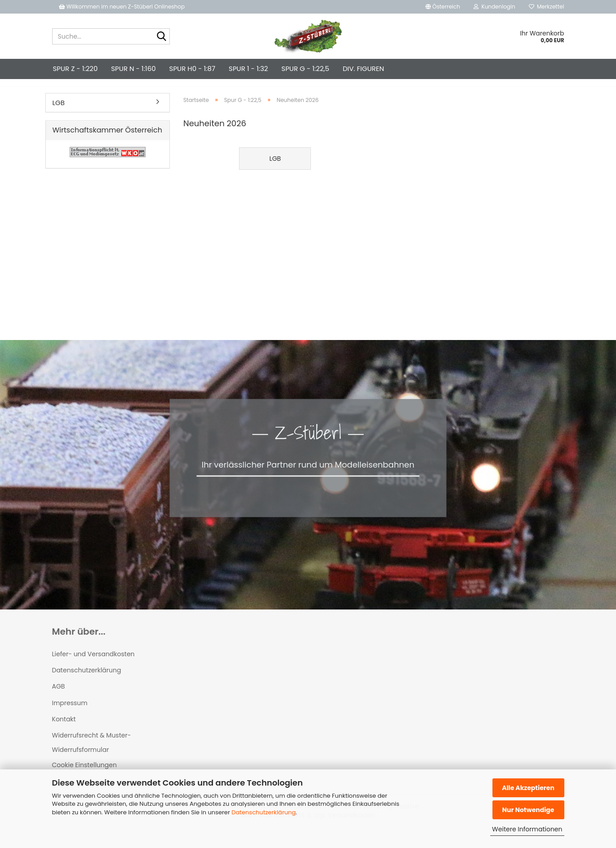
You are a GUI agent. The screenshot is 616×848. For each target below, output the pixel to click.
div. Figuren (363, 68)
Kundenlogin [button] (494, 7)
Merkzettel (547, 7)
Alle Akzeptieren (528, 788)
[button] (443, 7)
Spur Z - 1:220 (75, 68)
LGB (59, 111)
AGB (59, 694)
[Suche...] (161, 37)
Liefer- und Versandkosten (93, 662)
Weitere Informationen (527, 829)
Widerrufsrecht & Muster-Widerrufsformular (92, 751)
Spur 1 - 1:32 (248, 68)
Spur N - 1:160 (133, 68)
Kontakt (64, 727)
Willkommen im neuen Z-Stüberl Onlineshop (123, 7)
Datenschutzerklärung (264, 812)
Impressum (70, 711)
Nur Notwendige (528, 810)
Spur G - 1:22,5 (305, 68)
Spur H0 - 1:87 (192, 68)
